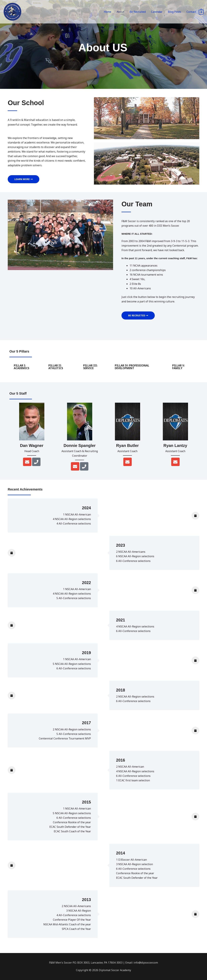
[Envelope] (27, 462)
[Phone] (36, 462)
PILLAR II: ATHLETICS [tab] (56, 367)
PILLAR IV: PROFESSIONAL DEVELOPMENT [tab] (132, 367)
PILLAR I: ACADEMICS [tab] (22, 367)
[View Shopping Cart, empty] (201, 13)
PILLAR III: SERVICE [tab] (90, 367)
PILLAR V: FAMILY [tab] (178, 367)
